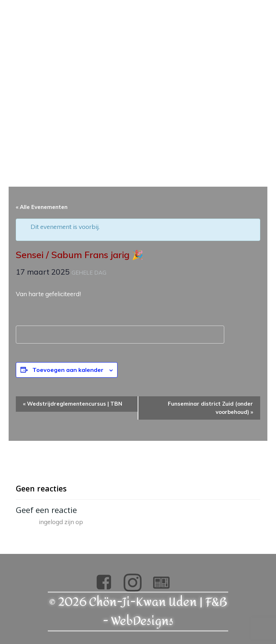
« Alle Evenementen (42, 207)
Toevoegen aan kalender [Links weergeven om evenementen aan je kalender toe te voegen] (68, 370)
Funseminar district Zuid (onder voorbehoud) (210, 408)
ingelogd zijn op (61, 522)
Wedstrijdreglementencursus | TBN (73, 404)
